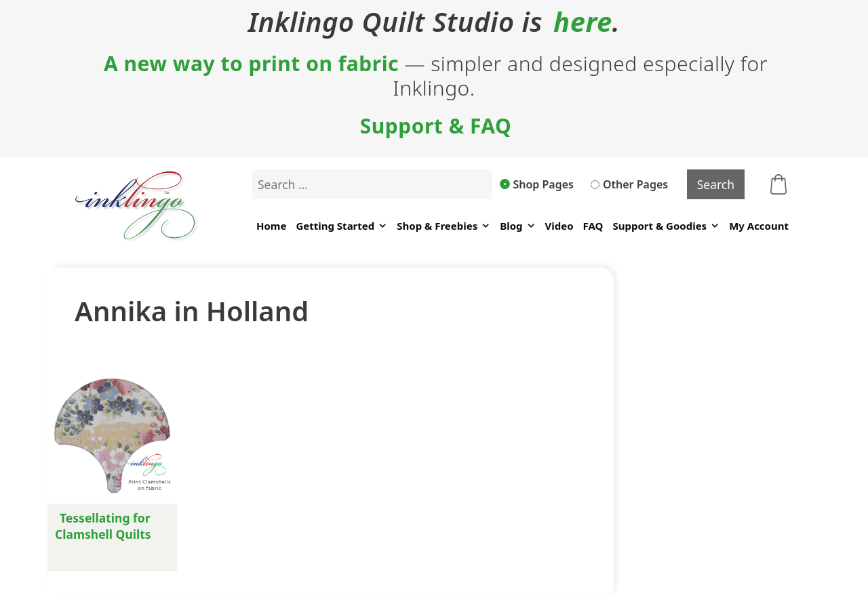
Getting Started (341, 226)
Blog (517, 226)
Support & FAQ (436, 126)
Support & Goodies (666, 226)
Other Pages (629, 184)
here (583, 22)
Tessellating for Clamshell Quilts (103, 526)
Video (559, 226)
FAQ (593, 226)
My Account (759, 226)
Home (271, 226)
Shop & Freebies (443, 226)
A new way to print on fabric (251, 64)
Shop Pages (537, 184)
